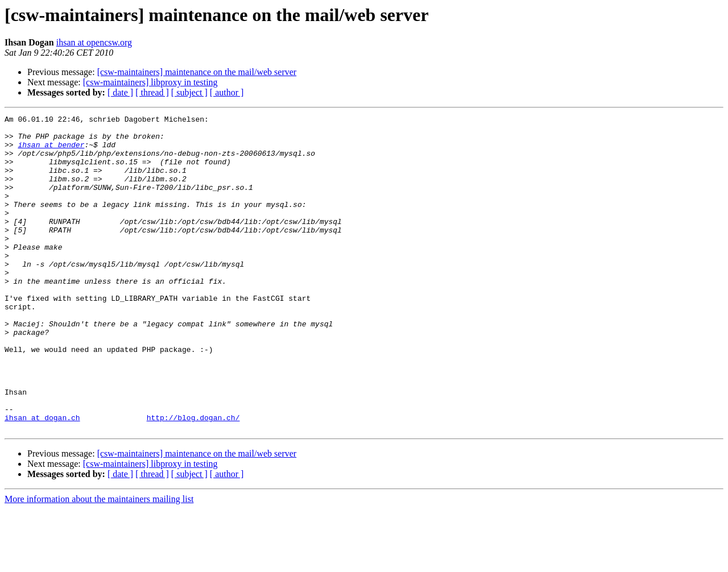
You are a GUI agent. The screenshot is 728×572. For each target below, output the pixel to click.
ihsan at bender (51, 151)
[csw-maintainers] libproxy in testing (150, 82)
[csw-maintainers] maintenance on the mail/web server (197, 72)
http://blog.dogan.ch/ (193, 479)
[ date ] (120, 92)
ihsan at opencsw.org (94, 42)
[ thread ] (152, 92)
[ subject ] (189, 92)
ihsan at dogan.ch (42, 479)
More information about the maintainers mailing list (99, 562)
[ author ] (227, 92)
